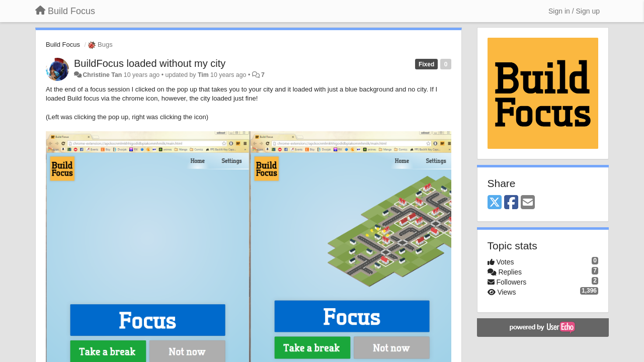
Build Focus (63, 44)
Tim (203, 75)
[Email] (528, 203)
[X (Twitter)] (495, 203)
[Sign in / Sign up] (574, 11)
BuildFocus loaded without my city (150, 63)
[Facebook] (511, 203)
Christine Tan (102, 75)
